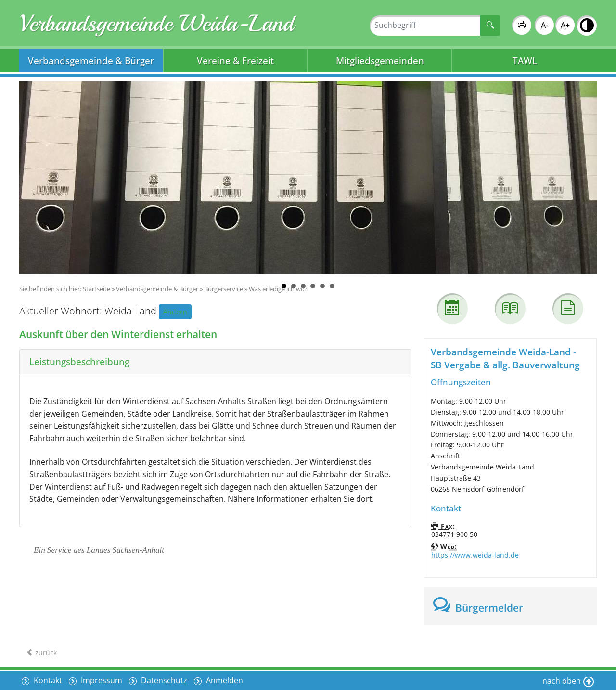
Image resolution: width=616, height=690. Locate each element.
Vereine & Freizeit (235, 60)
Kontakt (47, 680)
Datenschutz (163, 680)
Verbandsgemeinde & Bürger (91, 60)
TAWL (525, 60)
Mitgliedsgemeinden (380, 60)
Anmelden (224, 680)
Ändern (175, 312)
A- (545, 25)
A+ (565, 25)
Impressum (101, 680)
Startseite (96, 289)
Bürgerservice (224, 289)
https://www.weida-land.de (475, 555)
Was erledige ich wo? (278, 289)
